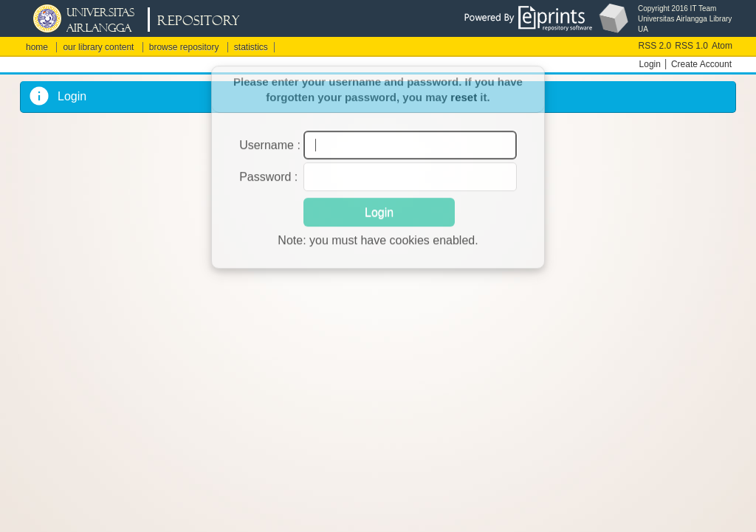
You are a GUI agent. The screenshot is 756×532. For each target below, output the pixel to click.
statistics (251, 47)
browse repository (184, 47)
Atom (722, 46)
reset (464, 90)
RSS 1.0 (691, 46)
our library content (98, 47)
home (37, 47)
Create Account (701, 64)
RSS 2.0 (655, 46)
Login (650, 64)
